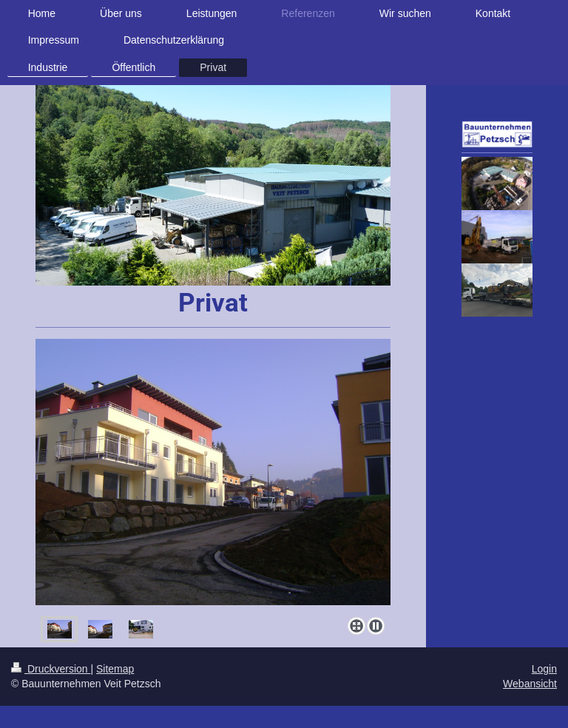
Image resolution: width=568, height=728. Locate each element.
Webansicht (530, 684)
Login (544, 669)
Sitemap (115, 669)
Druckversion (51, 669)
